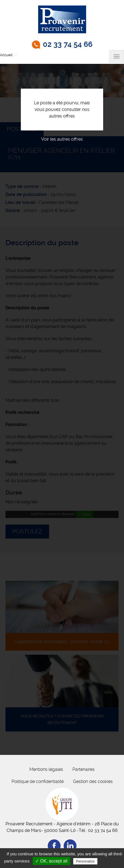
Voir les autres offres (62, 139)
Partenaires (84, 769)
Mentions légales (46, 769)
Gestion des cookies (93, 781)
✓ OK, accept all (51, 861)
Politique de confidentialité (38, 781)
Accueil (6, 55)
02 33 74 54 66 (68, 44)
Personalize (85, 861)
